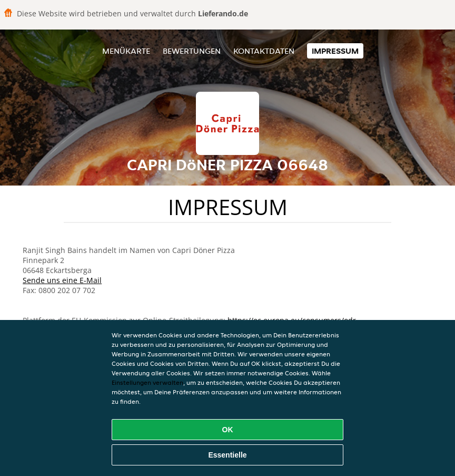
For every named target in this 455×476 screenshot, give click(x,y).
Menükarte (126, 51)
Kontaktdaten (264, 51)
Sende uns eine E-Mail (62, 280)
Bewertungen (192, 51)
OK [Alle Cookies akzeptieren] (228, 430)
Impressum (335, 51)
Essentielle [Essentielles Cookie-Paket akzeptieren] (227, 455)
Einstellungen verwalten (147, 382)
